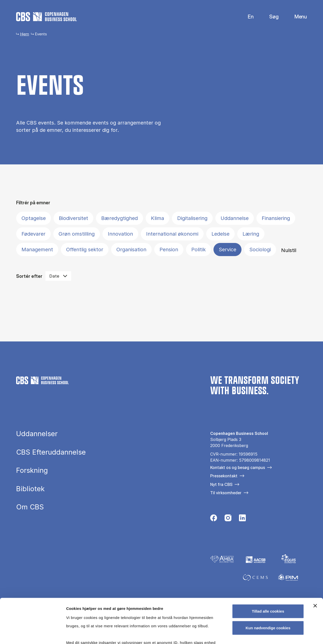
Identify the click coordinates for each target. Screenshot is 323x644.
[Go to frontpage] (46, 17)
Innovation (120, 234)
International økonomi (172, 234)
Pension (169, 250)
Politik (198, 250)
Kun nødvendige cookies (268, 583)
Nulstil (289, 250)
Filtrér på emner (33, 203)
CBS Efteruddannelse (51, 452)
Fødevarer (33, 234)
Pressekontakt (224, 476)
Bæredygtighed (119, 218)
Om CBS (30, 507)
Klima (157, 218)
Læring (251, 234)
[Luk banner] (315, 561)
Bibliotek (30, 489)
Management (37, 250)
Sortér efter (29, 276)
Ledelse (220, 234)
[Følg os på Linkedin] (242, 519)
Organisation (131, 250)
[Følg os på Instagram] (228, 519)
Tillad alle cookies (268, 567)
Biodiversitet (73, 218)
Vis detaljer (262, 634)
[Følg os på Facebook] (214, 519)
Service (227, 250)
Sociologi (260, 250)
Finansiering (276, 218)
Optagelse (34, 218)
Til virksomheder (226, 493)
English (247, 17)
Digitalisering (192, 218)
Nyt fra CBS (221, 484)
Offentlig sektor (85, 250)
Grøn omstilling (77, 234)
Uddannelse (235, 218)
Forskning (32, 470)
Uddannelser (37, 434)
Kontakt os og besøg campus (238, 467)
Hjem (24, 34)
